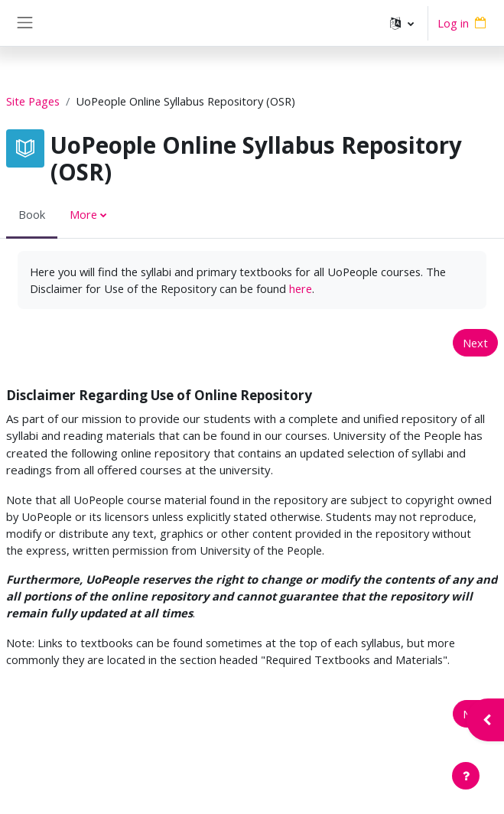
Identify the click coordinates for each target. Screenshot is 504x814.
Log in (453, 23)
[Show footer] (466, 776)
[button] (402, 23)
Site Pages (33, 101)
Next (475, 343)
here (301, 288)
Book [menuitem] (32, 214)
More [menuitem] (83, 214)
